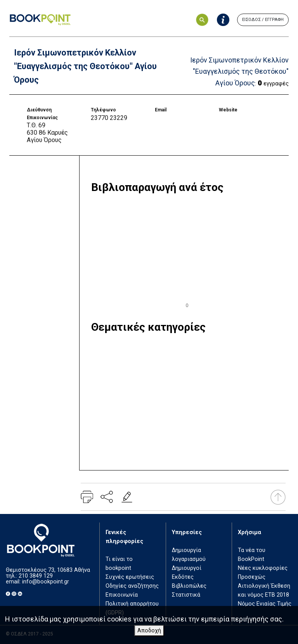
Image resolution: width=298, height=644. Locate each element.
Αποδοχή (149, 631)
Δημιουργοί (187, 568)
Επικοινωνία (122, 595)
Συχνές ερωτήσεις (130, 577)
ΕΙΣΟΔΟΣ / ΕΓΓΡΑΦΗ (263, 20)
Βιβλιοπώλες (189, 586)
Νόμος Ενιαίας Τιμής (265, 604)
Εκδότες (183, 577)
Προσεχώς (252, 577)
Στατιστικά (186, 595)
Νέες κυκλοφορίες (263, 568)
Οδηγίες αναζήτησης (132, 586)
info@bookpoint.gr (46, 582)
